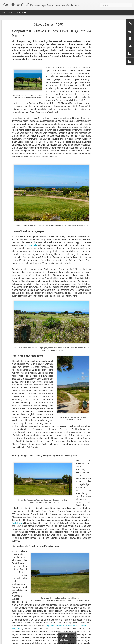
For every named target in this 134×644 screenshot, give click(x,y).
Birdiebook (17, 523)
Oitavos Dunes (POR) (48, 25)
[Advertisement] (108, 72)
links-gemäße (31, 245)
